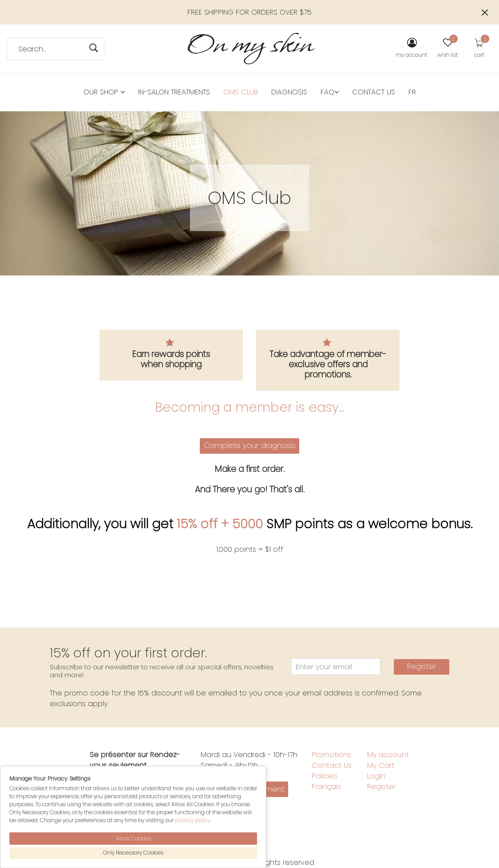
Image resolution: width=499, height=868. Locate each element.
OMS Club (241, 92)
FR (412, 92)
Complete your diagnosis (250, 445)
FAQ (330, 92)
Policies (325, 776)
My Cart (381, 765)
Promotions (331, 755)
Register (422, 666)
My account (388, 755)
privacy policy (192, 858)
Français (326, 787)
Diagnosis (289, 92)
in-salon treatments (174, 92)
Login (376, 776)
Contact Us (374, 92)
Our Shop (104, 92)
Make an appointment (245, 789)
